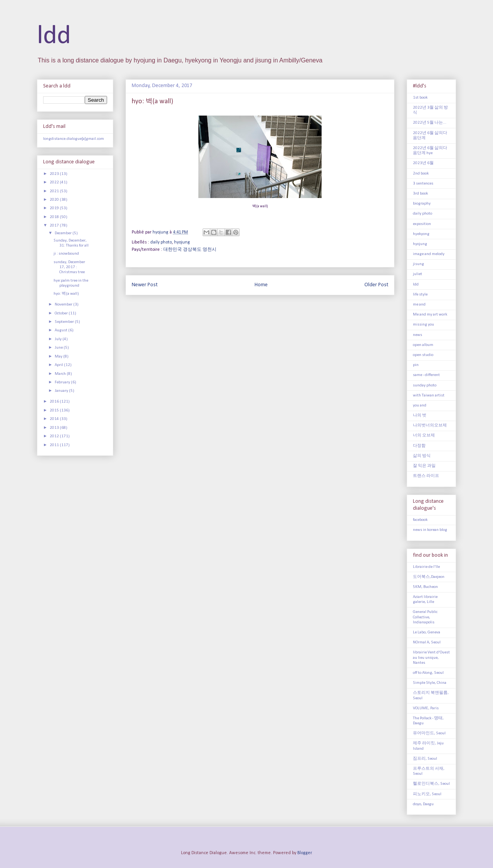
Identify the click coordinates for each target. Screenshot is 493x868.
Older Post (376, 285)
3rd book (420, 194)
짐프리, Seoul (425, 759)
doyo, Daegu (423, 804)
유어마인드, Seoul (429, 733)
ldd (54, 36)
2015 (55, 410)
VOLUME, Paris (426, 708)
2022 (55, 182)
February (63, 382)
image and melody (429, 254)
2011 (55, 445)
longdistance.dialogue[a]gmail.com (74, 139)
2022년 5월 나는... (430, 123)
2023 (55, 174)
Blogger (304, 853)
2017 (55, 226)
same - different (426, 375)
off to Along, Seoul (428, 673)
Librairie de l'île (426, 567)
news (418, 335)
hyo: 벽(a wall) (66, 294)
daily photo (161, 242)
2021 (55, 191)
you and (420, 405)
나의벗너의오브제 (430, 426)
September (65, 322)
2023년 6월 (423, 163)
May (59, 357)
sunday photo (425, 385)
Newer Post (145, 285)
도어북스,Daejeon (429, 577)
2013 (55, 428)
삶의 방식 (422, 456)
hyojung (182, 242)
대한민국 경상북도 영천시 (190, 250)
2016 (55, 402)
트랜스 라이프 (426, 476)
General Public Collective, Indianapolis (425, 617)
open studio (423, 355)
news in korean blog (430, 530)
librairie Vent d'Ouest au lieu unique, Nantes (431, 657)
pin (416, 365)
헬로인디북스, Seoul (431, 784)
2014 (55, 419)
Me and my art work (430, 315)
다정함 (419, 446)
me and (419, 305)
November (64, 305)
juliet (418, 274)
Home (261, 285)
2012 (55, 436)
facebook (420, 520)
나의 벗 (420, 416)
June (59, 348)
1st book (420, 98)
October (62, 313)
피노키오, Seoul (427, 794)
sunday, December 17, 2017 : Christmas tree (69, 267)
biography (422, 204)
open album (423, 345)
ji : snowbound (66, 254)
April (59, 365)
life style (420, 295)
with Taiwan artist (429, 395)
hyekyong (421, 234)
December (64, 233)
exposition (422, 224)
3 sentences (423, 184)
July (59, 339)
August (61, 330)
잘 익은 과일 (424, 466)
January (62, 391)
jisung (418, 264)
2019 (55, 208)
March (61, 374)
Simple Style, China (430, 683)
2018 (55, 217)
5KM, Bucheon (425, 587)
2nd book (421, 174)
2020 (55, 200)
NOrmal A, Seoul (427, 642)
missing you (423, 325)
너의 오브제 (424, 436)
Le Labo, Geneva (427, 632)
